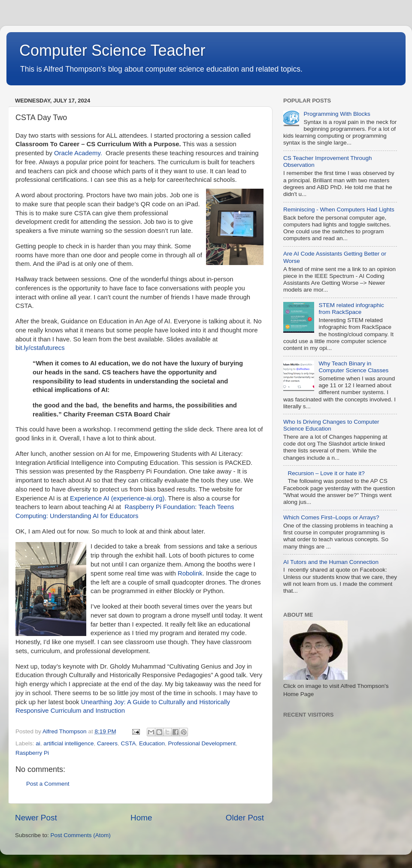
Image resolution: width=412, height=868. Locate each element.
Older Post (245, 818)
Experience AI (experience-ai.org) (117, 498)
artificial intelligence (68, 743)
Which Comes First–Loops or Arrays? (331, 517)
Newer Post (36, 818)
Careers (107, 743)
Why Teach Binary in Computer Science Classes (353, 367)
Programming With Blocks (337, 114)
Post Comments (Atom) (81, 835)
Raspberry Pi (32, 753)
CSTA (128, 743)
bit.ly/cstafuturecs (40, 348)
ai (38, 743)
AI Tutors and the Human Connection (331, 562)
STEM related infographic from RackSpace (351, 309)
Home (141, 818)
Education (152, 743)
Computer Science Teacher (112, 50)
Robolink (190, 573)
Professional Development (202, 743)
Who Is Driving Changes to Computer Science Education (331, 425)
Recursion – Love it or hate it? (326, 473)
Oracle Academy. (78, 153)
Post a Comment (48, 784)
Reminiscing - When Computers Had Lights (339, 209)
